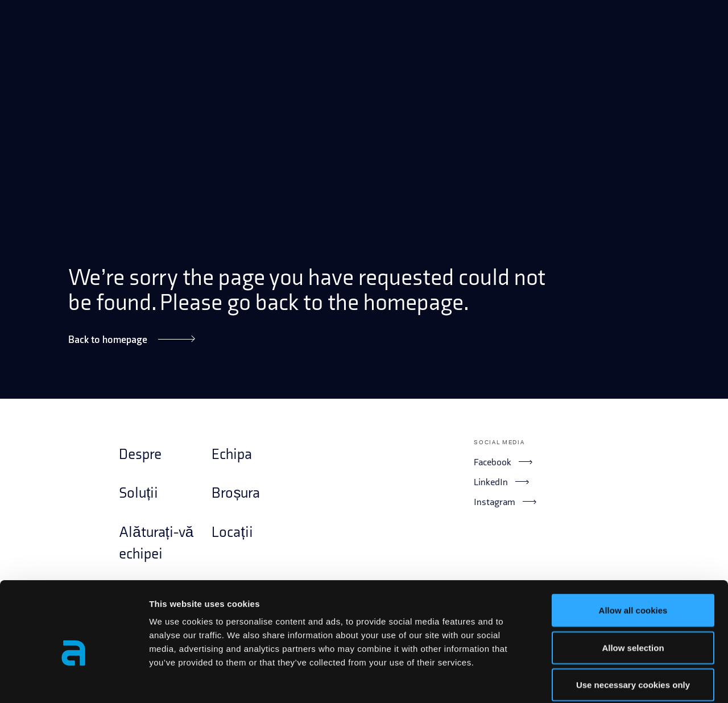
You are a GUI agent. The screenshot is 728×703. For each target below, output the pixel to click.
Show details (597, 681)
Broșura (236, 493)
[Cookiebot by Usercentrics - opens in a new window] (74, 681)
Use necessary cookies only (633, 628)
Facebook (503, 462)
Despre (140, 455)
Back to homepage (131, 339)
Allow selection (633, 591)
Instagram (505, 502)
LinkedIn (501, 482)
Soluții (138, 493)
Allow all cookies (633, 554)
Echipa (232, 455)
